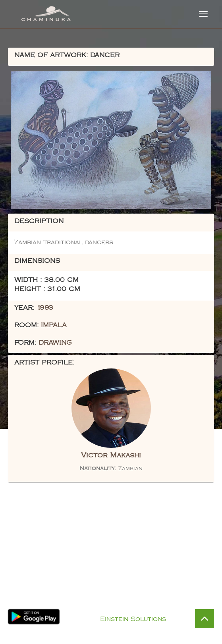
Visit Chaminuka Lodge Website (111, 595)
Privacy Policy (119, 609)
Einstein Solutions (133, 619)
